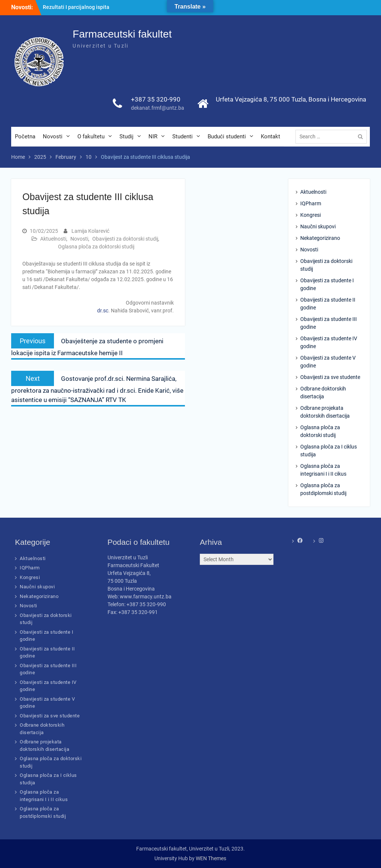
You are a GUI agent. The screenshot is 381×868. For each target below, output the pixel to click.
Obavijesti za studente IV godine (329, 342)
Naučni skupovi (318, 226)
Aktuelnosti (53, 239)
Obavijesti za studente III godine (329, 323)
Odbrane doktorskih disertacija (323, 393)
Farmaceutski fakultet (122, 34)
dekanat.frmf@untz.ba (158, 108)
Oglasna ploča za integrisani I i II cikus (323, 470)
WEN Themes (211, 858)
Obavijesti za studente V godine (328, 362)
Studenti (183, 136)
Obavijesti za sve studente (330, 377)
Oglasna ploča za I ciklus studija (329, 451)
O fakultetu (91, 136)
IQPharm (311, 203)
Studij (127, 136)
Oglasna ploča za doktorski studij (96, 247)
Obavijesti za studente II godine (328, 304)
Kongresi (310, 215)
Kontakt (270, 136)
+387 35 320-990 (156, 99)
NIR (153, 136)
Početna (25, 136)
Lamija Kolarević (90, 231)
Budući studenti (227, 136)
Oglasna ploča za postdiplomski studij (323, 489)
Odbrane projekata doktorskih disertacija (325, 412)
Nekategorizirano (320, 238)
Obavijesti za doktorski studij (125, 239)
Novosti (53, 136)
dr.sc (103, 311)
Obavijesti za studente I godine (327, 284)
